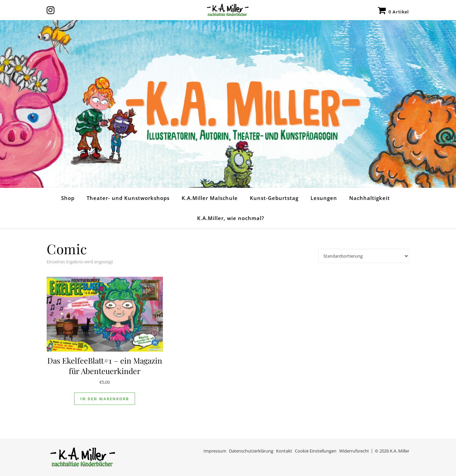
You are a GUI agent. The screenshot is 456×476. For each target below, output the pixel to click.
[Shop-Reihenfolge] (364, 256)
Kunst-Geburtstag (274, 198)
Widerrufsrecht (354, 451)
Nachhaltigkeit (370, 198)
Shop (68, 198)
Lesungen (324, 198)
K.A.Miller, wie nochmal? (231, 218)
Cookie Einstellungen (316, 451)
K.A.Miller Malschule (210, 198)
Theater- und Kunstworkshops (128, 198)
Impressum (215, 451)
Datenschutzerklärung (251, 451)
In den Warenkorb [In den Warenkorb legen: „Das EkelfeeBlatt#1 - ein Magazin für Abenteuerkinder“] (105, 399)
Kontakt (284, 451)
